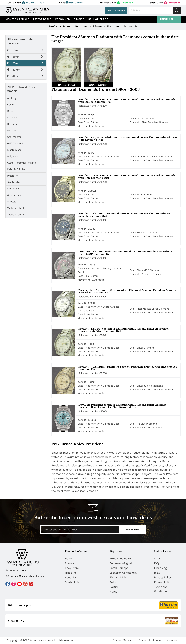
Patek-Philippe (119, 568)
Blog (157, 573)
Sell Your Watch (116, 10)
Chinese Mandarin (124, 640)
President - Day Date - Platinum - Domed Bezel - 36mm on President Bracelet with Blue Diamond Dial (127, 177)
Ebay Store (72, 568)
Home (69, 558)
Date (10, 111)
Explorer (12, 130)
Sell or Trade (98, 19)
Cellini (11, 105)
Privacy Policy (163, 577)
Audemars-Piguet (121, 563)
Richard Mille (118, 577)
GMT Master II (15, 143)
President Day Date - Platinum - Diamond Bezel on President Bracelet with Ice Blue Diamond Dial (128, 139)
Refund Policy (163, 582)
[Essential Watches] (27, 10)
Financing (160, 568)
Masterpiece (14, 150)
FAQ (156, 563)
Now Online (74, 3)
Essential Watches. (41, 640)
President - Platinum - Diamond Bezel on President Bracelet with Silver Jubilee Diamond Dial (128, 368)
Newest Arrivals (17, 19)
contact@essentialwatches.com (26, 576)
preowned (63, 19)
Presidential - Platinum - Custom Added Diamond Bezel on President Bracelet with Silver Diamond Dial (127, 291)
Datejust (12, 117)
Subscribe (132, 529)
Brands (79, 19)
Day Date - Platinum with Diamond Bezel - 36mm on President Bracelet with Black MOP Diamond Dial (127, 253)
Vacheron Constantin (123, 573)
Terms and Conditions (161, 589)
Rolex (113, 582)
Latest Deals (42, 19)
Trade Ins (71, 573)
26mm (14, 50)
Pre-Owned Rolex (120, 558)
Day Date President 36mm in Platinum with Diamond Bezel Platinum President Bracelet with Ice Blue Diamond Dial (122, 406)
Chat (157, 558)
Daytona (12, 124)
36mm (14, 63)
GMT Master (14, 137)
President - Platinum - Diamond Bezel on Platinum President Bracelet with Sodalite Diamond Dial (125, 215)
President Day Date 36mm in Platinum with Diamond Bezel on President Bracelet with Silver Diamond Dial (124, 330)
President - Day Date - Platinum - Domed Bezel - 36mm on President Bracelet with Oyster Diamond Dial (127, 101)
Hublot (114, 592)
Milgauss (13, 156)
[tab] (66, 68)
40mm (14, 70)
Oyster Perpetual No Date (21, 163)
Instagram (172, 3)
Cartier (114, 587)
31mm (13, 57)
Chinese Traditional (150, 640)
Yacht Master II (16, 214)
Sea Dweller (14, 182)
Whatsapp (125, 3)
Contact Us (72, 582)
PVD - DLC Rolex (16, 169)
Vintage (12, 202)
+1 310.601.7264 (33, 3)
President (13, 176)
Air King (12, 98)
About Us (169, 19)
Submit (177, 10)
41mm (13, 76)
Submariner (14, 195)
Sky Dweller (14, 189)
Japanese (171, 640)
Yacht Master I (15, 208)
